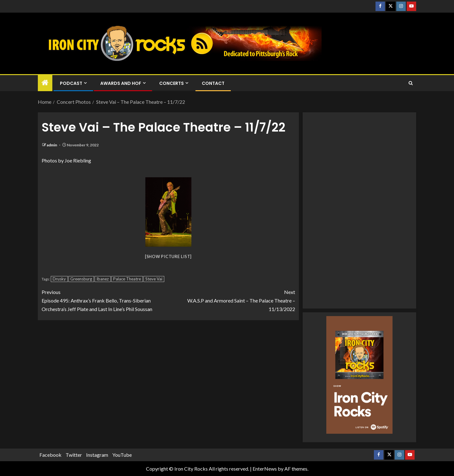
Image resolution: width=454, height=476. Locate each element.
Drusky (59, 279)
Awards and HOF (121, 83)
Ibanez (103, 279)
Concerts (172, 83)
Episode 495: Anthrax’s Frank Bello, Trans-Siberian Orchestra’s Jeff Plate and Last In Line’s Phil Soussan (105, 300)
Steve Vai (154, 279)
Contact (213, 83)
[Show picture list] (168, 256)
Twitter (74, 455)
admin (52, 145)
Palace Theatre (127, 279)
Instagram (97, 455)
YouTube (122, 455)
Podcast (71, 83)
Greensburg (81, 279)
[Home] (45, 83)
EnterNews (265, 469)
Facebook (50, 455)
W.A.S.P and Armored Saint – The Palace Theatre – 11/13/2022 (232, 300)
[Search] (411, 83)
